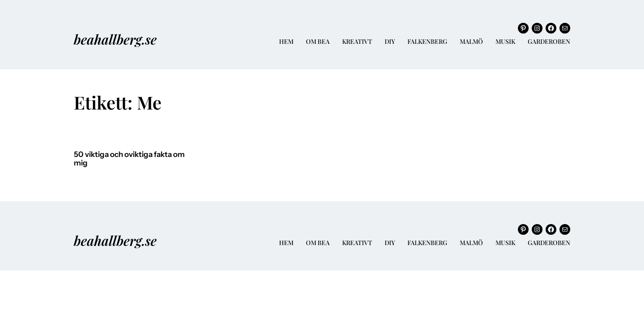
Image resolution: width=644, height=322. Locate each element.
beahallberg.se (115, 39)
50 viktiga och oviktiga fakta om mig (129, 159)
